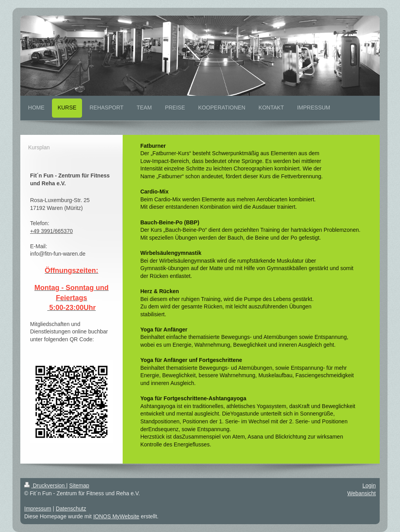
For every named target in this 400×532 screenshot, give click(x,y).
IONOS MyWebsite (116, 516)
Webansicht (362, 493)
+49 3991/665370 (51, 231)
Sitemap (79, 485)
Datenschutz (71, 509)
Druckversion (45, 485)
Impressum (38, 509)
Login (369, 485)
